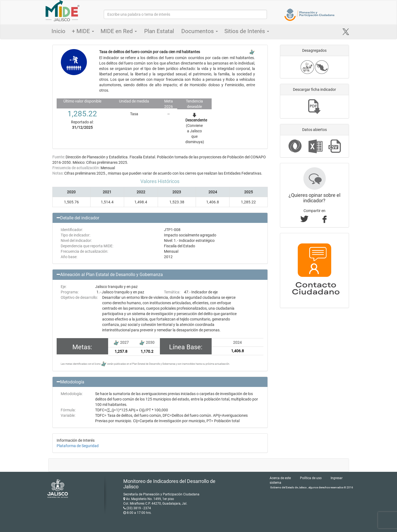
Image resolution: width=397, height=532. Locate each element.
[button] (160, 218)
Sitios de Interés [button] (247, 31)
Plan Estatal (159, 31)
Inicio (58, 31)
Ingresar (337, 478)
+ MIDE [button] (83, 31)
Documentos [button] (200, 31)
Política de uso (311, 478)
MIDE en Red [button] (119, 31)
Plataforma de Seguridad (78, 446)
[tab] (160, 218)
